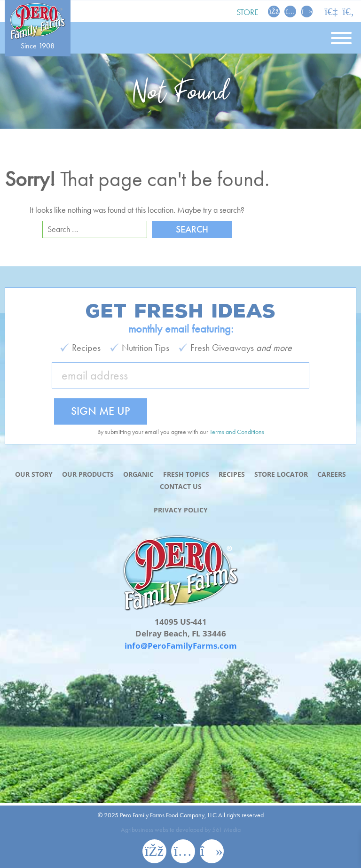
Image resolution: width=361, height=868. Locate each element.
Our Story (34, 474)
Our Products (88, 474)
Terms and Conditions (237, 432)
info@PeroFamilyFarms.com (181, 646)
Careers (332, 474)
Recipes (232, 474)
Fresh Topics (186, 474)
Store (247, 12)
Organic (138, 474)
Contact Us (181, 486)
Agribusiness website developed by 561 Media (181, 829)
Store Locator (281, 474)
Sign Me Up (101, 411)
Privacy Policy (181, 510)
